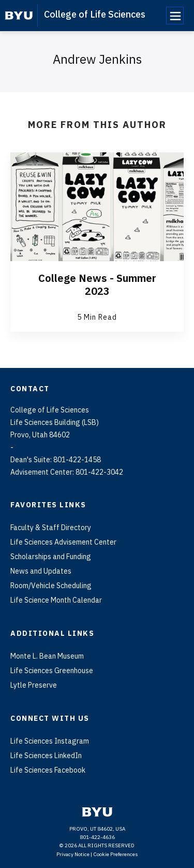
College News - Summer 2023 (97, 284)
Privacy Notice (73, 854)
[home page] (19, 16)
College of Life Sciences (95, 14)
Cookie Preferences (116, 854)
